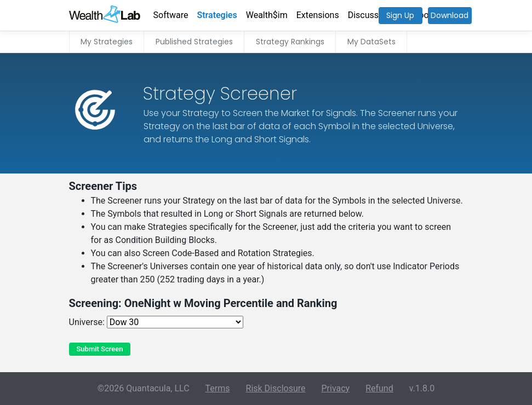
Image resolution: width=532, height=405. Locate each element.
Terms (218, 388)
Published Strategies (194, 42)
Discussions (371, 15)
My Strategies (107, 42)
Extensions (318, 15)
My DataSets (371, 42)
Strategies (217, 15)
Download (450, 15)
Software (171, 15)
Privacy (335, 388)
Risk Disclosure (276, 388)
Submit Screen (100, 349)
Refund (379, 388)
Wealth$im (267, 15)
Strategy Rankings (290, 42)
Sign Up (400, 15)
